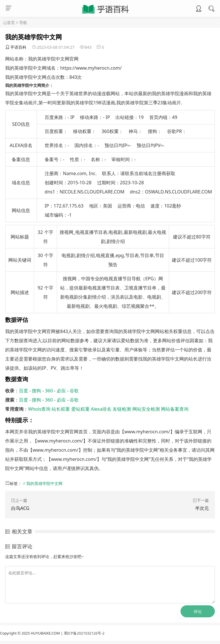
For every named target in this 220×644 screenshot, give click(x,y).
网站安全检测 (146, 409)
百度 (23, 391)
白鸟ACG (20, 508)
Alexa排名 (101, 409)
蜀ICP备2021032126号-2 (84, 633)
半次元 (202, 508)
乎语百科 (16, 47)
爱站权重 (80, 409)
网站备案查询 (175, 409)
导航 (23, 22)
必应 (61, 391)
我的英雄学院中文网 (44, 483)
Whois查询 (39, 409)
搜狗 (36, 391)
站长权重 (61, 409)
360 (49, 391)
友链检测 (122, 409)
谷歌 (74, 391)
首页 (11, 22)
